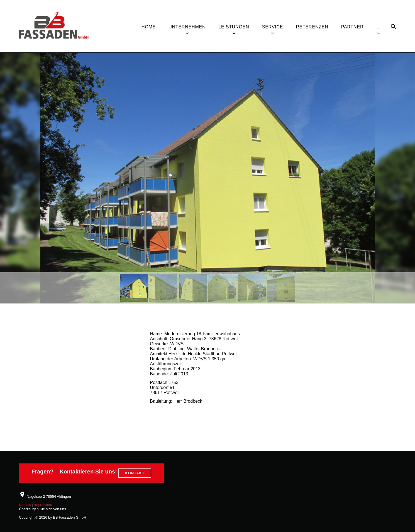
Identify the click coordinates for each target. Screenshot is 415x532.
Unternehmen (187, 27)
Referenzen (312, 27)
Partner (352, 27)
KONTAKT (135, 473)
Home (149, 27)
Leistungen (234, 27)
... (379, 27)
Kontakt (25, 505)
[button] (134, 288)
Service (273, 27)
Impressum (43, 505)
